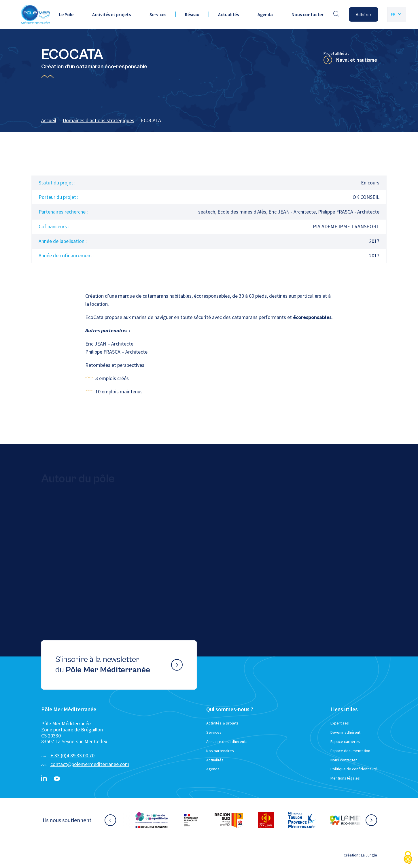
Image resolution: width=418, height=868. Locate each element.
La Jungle (369, 855)
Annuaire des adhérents (227, 741)
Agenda (265, 14)
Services (158, 14)
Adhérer (364, 14)
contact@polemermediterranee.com (90, 764)
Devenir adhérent (345, 732)
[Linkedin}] (44, 779)
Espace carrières (345, 741)
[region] (209, 121)
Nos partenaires (220, 751)
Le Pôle (66, 14)
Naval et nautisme (357, 60)
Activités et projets (111, 14)
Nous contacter (308, 14)
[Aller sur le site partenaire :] (152, 820)
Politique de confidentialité (354, 769)
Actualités (228, 14)
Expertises (340, 723)
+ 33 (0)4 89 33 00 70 (72, 755)
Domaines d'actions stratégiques (99, 120)
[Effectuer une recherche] (336, 14)
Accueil (49, 120)
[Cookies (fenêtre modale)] (408, 858)
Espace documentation (350, 751)
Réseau (192, 14)
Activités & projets (222, 723)
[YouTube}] (57, 779)
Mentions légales (345, 778)
